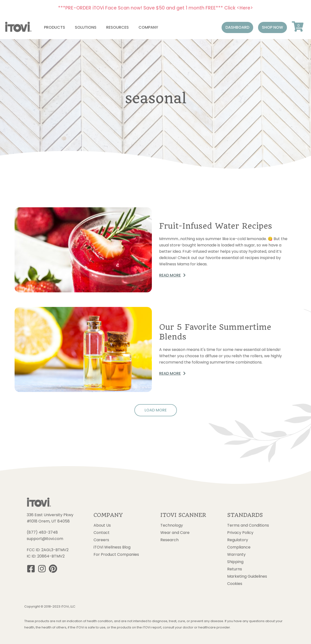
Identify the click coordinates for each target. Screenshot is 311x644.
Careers (101, 540)
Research (169, 540)
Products (55, 27)
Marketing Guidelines (247, 576)
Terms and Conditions (248, 525)
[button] (237, 27)
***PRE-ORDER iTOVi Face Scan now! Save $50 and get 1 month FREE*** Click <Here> (155, 8)
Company (148, 27)
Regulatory (238, 540)
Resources (117, 27)
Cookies (235, 584)
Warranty (236, 555)
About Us (102, 525)
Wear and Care (175, 533)
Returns (235, 569)
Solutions (86, 27)
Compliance (239, 547)
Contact (102, 533)
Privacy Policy (240, 533)
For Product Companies (116, 555)
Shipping (235, 562)
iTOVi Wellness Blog (112, 547)
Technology (172, 525)
